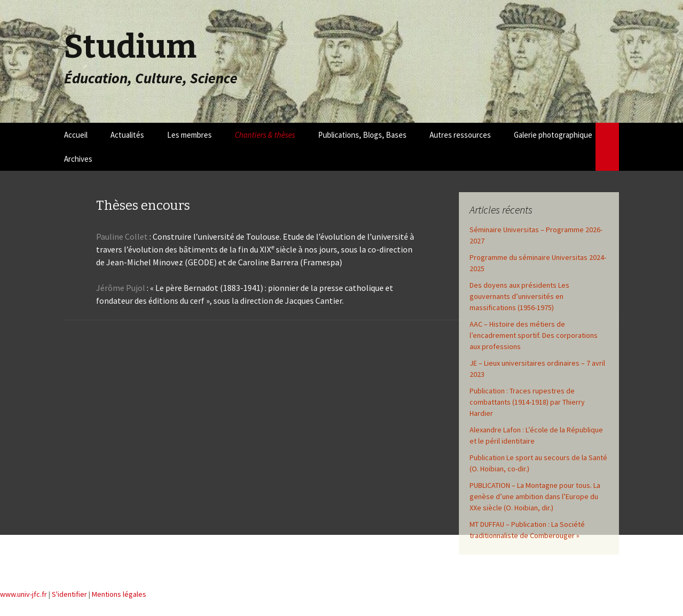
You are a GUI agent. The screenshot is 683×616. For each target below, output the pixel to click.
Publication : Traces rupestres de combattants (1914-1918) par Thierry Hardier (527, 402)
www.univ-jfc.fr (23, 594)
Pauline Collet (122, 236)
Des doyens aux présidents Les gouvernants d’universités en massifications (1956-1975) (519, 296)
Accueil (76, 135)
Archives (78, 159)
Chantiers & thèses (265, 135)
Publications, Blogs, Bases (362, 135)
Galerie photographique (553, 135)
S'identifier (69, 594)
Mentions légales (119, 594)
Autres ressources (460, 135)
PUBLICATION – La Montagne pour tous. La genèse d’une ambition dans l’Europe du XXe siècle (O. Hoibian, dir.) (535, 496)
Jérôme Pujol (121, 288)
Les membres (189, 135)
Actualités (127, 135)
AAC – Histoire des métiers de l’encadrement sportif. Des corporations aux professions (534, 335)
